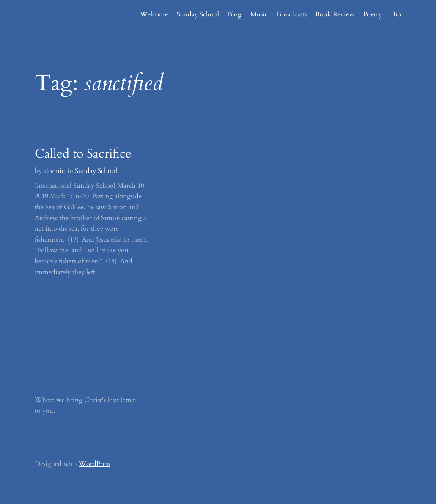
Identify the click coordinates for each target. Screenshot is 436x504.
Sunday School (96, 171)
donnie (55, 171)
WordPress (94, 464)
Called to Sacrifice (83, 154)
